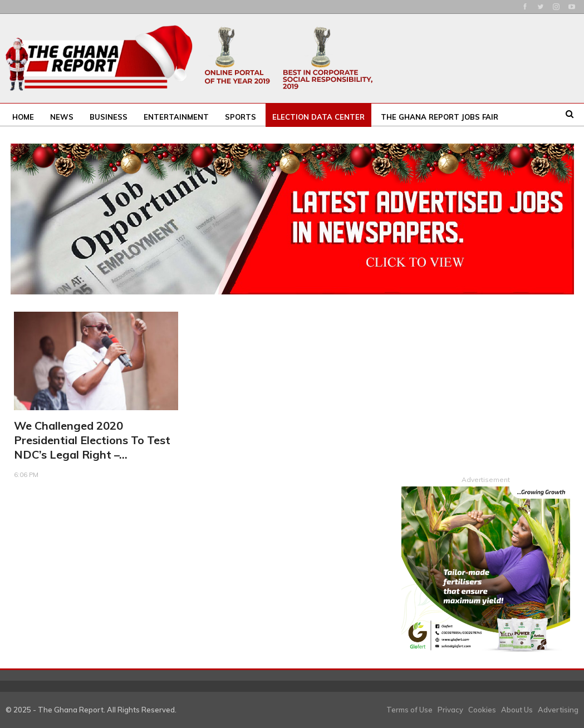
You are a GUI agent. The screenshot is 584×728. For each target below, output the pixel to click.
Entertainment (176, 117)
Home (23, 117)
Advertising (558, 709)
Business (109, 117)
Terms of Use (409, 709)
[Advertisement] (486, 381)
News (62, 117)
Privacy (450, 709)
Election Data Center (318, 117)
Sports (241, 117)
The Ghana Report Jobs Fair (440, 117)
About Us (517, 709)
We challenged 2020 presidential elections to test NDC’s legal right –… (92, 440)
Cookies (482, 709)
